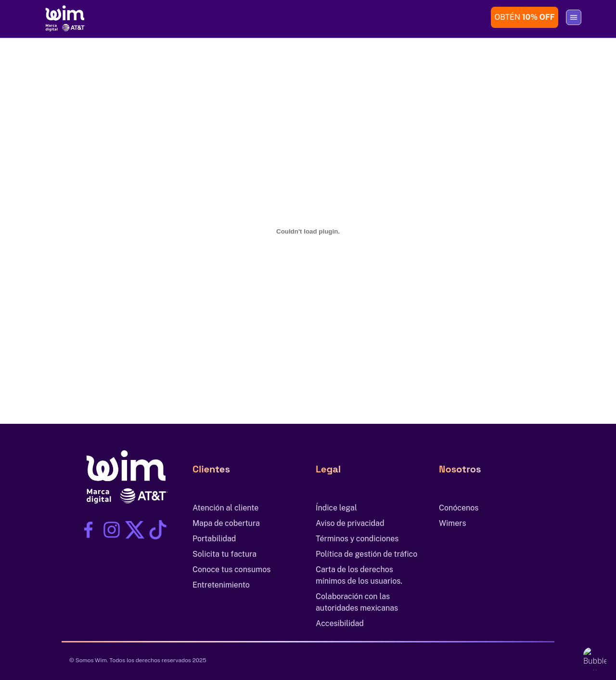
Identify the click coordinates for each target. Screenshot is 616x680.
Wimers (453, 523)
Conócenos (459, 508)
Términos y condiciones (357, 539)
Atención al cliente (225, 508)
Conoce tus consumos (231, 569)
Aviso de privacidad (350, 523)
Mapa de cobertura (226, 523)
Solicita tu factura (225, 554)
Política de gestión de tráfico (366, 554)
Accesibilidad (340, 623)
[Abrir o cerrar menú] (574, 17)
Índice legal (336, 508)
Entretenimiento (221, 585)
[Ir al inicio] (64, 17)
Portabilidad (214, 539)
